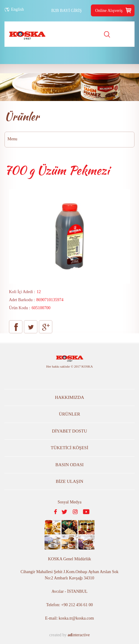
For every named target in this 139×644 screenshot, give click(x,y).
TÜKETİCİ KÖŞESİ (69, 448)
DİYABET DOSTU (70, 431)
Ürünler (22, 116)
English (17, 10)
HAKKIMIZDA (70, 397)
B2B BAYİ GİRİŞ (66, 11)
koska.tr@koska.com (76, 618)
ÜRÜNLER (69, 414)
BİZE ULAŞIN (69, 481)
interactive (79, 635)
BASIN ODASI (69, 465)
